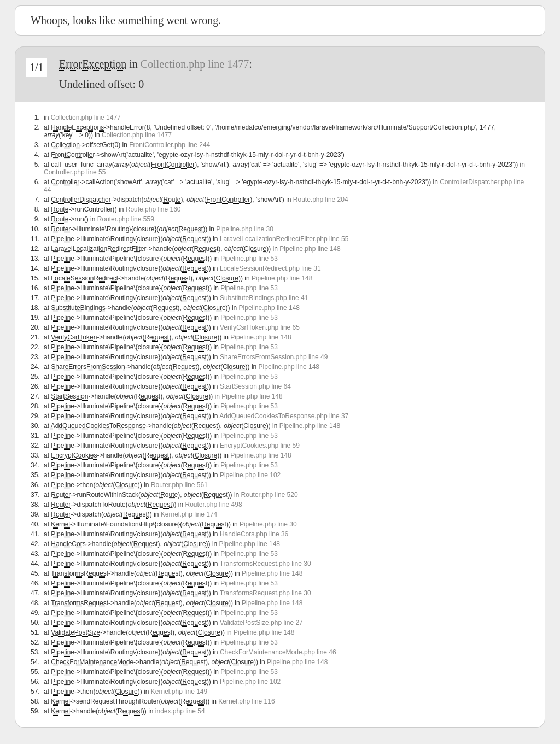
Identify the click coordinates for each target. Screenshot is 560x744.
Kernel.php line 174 (189, 514)
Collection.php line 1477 (195, 64)
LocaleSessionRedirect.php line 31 (270, 268)
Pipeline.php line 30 (245, 229)
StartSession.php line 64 (255, 386)
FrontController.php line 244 (170, 145)
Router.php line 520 (270, 495)
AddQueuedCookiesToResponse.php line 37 (284, 416)
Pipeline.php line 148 (310, 249)
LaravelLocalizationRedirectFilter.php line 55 (284, 239)
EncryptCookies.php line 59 (260, 446)
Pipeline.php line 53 (249, 259)
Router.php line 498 (214, 505)
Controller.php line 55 (75, 172)
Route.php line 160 (153, 209)
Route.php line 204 (321, 200)
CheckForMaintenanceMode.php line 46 (278, 652)
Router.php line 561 (179, 485)
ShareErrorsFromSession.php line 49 (274, 357)
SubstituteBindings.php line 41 (264, 298)
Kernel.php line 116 (246, 701)
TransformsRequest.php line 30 (266, 564)
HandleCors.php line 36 (254, 534)
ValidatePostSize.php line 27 (261, 623)
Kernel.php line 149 (179, 692)
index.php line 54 (180, 711)
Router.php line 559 (126, 219)
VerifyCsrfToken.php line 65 (260, 327)
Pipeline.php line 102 (250, 475)
